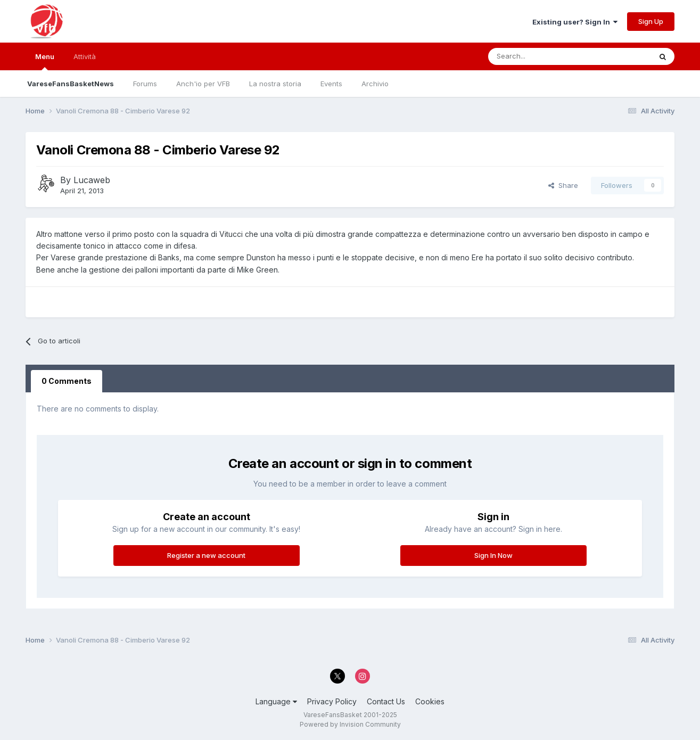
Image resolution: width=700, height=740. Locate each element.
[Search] (540, 56)
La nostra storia (275, 84)
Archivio (375, 84)
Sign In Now (493, 555)
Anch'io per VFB (203, 84)
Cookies (430, 701)
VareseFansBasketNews (71, 84)
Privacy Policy (332, 701)
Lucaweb (92, 180)
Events (331, 84)
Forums (145, 84)
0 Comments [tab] (67, 381)
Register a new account (206, 555)
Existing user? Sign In (575, 22)
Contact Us (386, 701)
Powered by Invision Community (350, 724)
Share (563, 185)
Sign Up (651, 21)
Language (276, 701)
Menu (45, 61)
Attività (85, 56)
